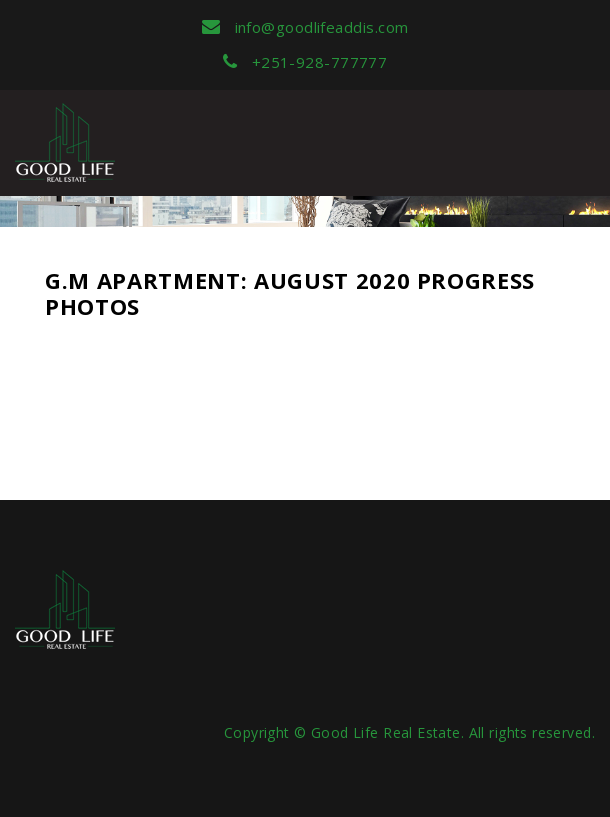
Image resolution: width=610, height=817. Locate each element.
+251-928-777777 (305, 62)
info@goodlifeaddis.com (305, 27)
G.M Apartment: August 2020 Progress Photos (290, 293)
